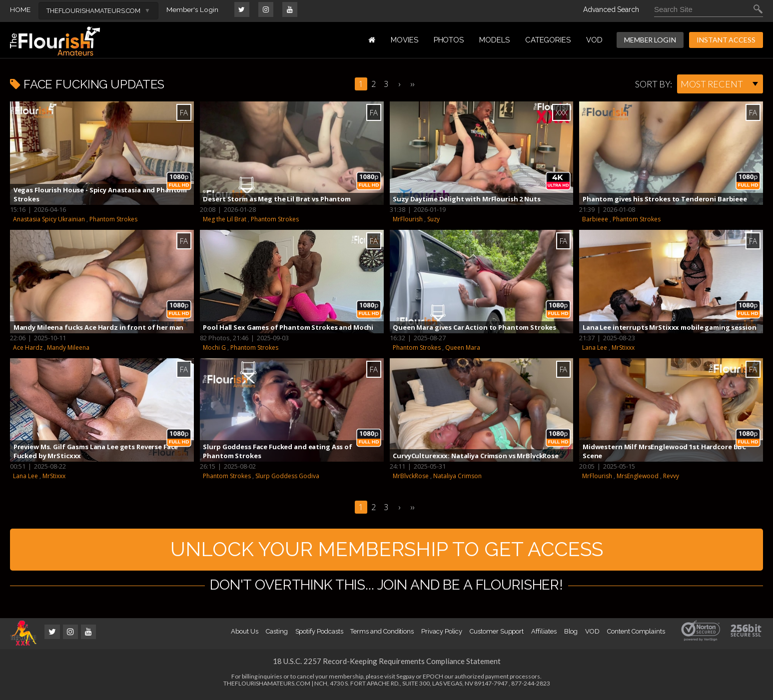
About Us (244, 634)
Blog (571, 634)
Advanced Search (611, 9)
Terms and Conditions (382, 634)
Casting (277, 634)
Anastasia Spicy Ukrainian (49, 219)
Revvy (671, 476)
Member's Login (193, 9)
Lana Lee (595, 348)
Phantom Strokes (113, 219)
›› (412, 84)
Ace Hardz (28, 348)
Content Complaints (636, 634)
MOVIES (404, 40)
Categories (548, 40)
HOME (20, 9)
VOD (594, 40)
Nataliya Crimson (457, 476)
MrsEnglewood (638, 476)
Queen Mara (463, 348)
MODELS (494, 40)
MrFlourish (408, 219)
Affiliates (544, 634)
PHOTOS (449, 40)
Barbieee (595, 219)
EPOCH (433, 679)
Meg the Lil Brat (225, 219)
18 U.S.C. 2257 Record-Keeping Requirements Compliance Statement (387, 664)
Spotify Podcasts (319, 634)
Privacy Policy (442, 634)
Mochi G (214, 348)
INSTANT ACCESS (726, 40)
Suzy (433, 219)
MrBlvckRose (411, 476)
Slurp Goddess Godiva (287, 476)
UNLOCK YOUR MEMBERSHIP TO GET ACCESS (386, 551)
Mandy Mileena (68, 348)
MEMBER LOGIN (650, 40)
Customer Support (497, 634)
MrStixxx (623, 348)
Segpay (405, 679)
